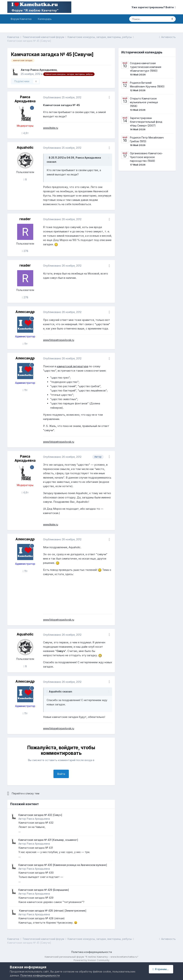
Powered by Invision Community (91, 960)
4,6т (25, 133)
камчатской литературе (73, 366)
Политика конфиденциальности (91, 952)
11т (25, 344)
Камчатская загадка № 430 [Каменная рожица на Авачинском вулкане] (63, 865)
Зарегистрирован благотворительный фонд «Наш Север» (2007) (146, 122)
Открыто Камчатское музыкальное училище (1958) (144, 102)
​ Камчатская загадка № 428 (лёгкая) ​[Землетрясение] (52, 911)
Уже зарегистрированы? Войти (154, 7)
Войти (61, 774)
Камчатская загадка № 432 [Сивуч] (40, 815)
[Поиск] (149, 19)
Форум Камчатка (21, 19)
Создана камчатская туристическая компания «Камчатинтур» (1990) (146, 67)
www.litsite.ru (51, 128)
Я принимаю (161, 969)
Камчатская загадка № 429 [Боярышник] (44, 890)
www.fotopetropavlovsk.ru (59, 340)
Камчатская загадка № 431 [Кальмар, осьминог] (48, 840)
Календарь (45, 19)
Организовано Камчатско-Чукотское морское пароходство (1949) (146, 157)
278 (25, 251)
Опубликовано (62, 97)
